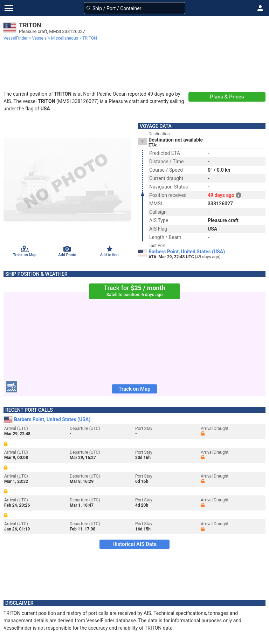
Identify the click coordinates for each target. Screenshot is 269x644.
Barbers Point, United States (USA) (187, 252)
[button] (260, 8)
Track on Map (134, 389)
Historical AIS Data (134, 544)
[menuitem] (16, 38)
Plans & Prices (227, 97)
